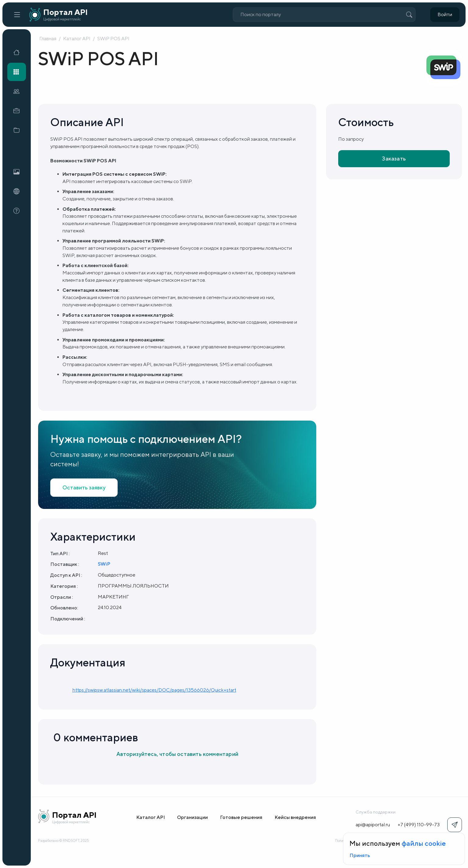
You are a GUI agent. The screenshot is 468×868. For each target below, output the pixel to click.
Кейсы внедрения (295, 817)
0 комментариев (96, 737)
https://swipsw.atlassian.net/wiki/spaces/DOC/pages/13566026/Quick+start (154, 690)
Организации (192, 817)
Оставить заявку (84, 487)
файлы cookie (424, 843)
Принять (360, 855)
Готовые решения (241, 817)
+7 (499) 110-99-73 (419, 825)
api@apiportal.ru (373, 825)
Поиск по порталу (261, 14)
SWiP (104, 564)
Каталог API (77, 39)
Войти (445, 14)
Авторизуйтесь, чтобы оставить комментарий (177, 754)
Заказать (394, 159)
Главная (48, 39)
